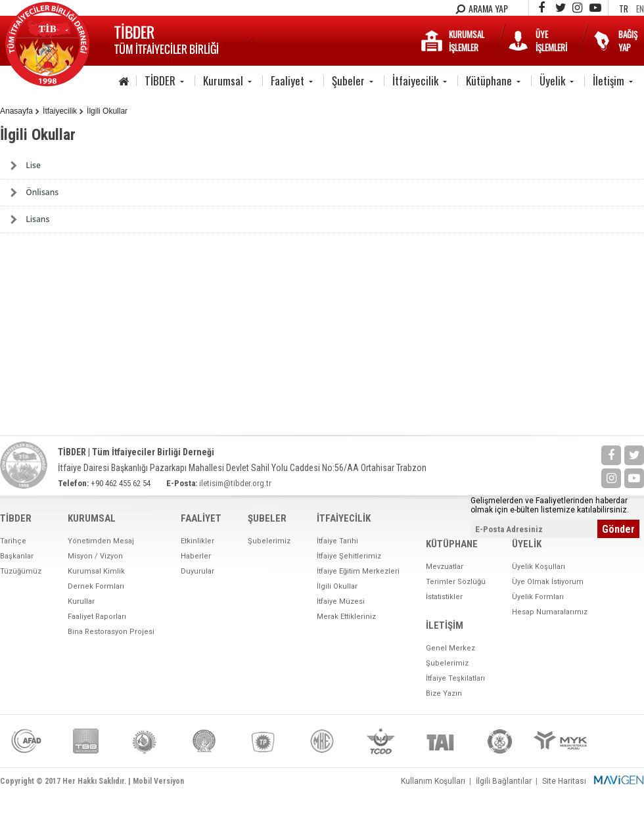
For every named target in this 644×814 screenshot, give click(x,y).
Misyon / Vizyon (95, 556)
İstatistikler (444, 597)
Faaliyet (287, 80)
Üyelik (552, 80)
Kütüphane (489, 80)
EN (640, 9)
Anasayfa (16, 111)
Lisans (37, 219)
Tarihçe (13, 541)
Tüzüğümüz (21, 571)
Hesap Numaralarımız (550, 612)
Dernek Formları (96, 586)
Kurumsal (223, 80)
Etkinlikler (197, 541)
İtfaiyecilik (415, 80)
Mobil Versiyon (158, 781)
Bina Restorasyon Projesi (111, 632)
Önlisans (42, 192)
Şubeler (348, 80)
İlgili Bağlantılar (504, 781)
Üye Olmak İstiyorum (548, 582)
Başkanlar (17, 556)
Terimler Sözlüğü (456, 582)
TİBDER (160, 80)
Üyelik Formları (538, 597)
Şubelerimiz (269, 541)
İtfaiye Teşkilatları (455, 678)
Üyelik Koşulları (539, 567)
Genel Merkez (450, 648)
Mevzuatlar (445, 567)
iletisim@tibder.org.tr (235, 483)
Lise (33, 165)
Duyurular (197, 571)
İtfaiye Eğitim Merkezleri (358, 571)
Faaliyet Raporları (97, 617)
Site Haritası (564, 781)
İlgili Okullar (107, 111)
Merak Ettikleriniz (346, 617)
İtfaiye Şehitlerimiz (349, 556)
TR (624, 9)
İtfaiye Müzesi (341, 601)
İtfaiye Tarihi (337, 541)
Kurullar (81, 601)
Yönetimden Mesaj (101, 541)
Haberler (196, 556)
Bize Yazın (444, 693)
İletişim (609, 80)
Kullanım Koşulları (433, 781)
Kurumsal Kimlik (96, 571)
